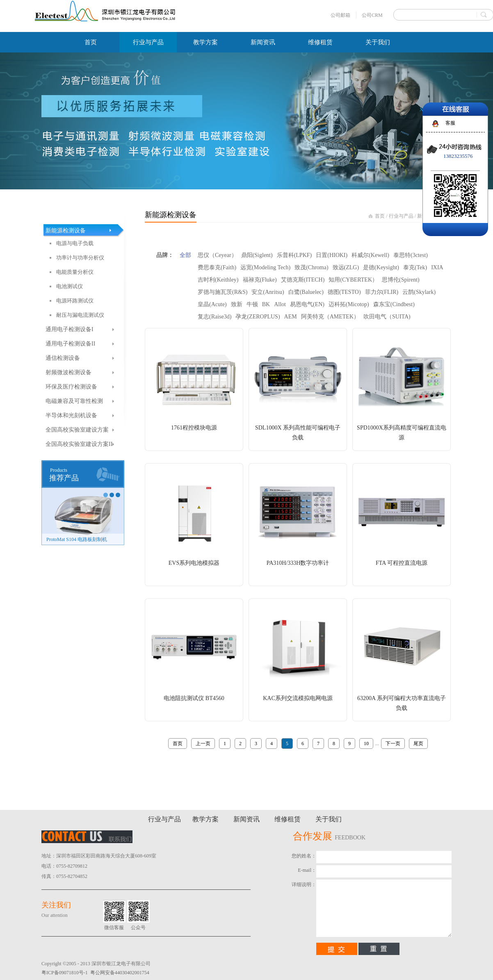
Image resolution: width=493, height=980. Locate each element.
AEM (291, 317)
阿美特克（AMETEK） (330, 317)
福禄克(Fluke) (260, 280)
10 (366, 744)
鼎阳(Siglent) (257, 255)
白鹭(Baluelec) (306, 292)
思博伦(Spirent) (401, 280)
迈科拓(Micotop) (349, 304)
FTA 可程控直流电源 (402, 563)
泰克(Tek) (415, 267)
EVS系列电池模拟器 (194, 563)
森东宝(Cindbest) (394, 304)
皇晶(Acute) (212, 304)
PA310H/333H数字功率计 (298, 563)
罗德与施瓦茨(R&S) (223, 292)
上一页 (203, 744)
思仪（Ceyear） (217, 255)
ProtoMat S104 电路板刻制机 (77, 539)
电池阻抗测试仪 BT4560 (194, 698)
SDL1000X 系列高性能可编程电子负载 (298, 433)
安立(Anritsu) (268, 292)
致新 (237, 304)
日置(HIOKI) (332, 255)
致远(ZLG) (346, 267)
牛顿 (252, 304)
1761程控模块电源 (194, 428)
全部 (185, 255)
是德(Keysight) (381, 267)
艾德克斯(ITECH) (303, 280)
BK (266, 304)
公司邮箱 (340, 15)
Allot (280, 304)
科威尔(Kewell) (370, 255)
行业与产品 (401, 216)
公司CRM (372, 15)
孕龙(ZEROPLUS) (258, 317)
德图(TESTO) (344, 292)
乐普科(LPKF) (294, 255)
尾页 (418, 744)
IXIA (437, 267)
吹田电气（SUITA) (387, 317)
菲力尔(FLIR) (382, 292)
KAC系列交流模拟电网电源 (298, 698)
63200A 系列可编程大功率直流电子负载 (402, 703)
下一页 (393, 744)
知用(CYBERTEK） (353, 280)
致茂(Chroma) (311, 267)
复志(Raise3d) (215, 317)
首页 (91, 42)
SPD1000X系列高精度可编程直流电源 (402, 433)
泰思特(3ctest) (411, 255)
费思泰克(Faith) (217, 267)
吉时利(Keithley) (218, 280)
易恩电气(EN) (307, 304)
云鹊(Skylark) (419, 292)
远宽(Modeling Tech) (265, 267)
